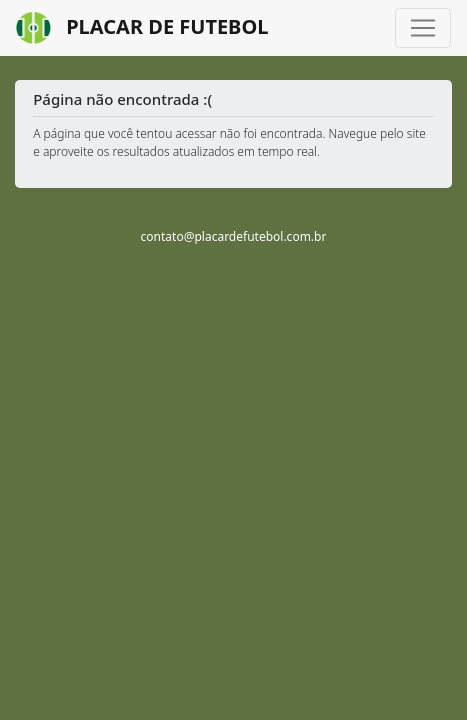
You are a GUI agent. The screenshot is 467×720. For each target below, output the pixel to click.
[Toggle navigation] (423, 28)
